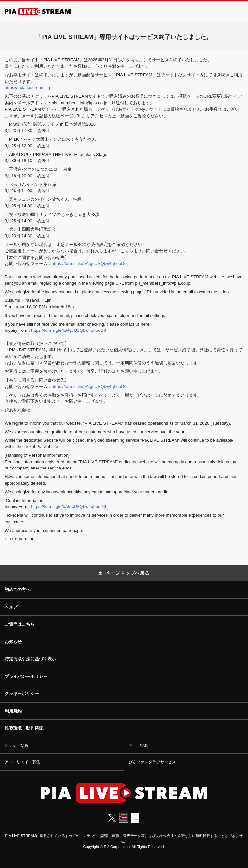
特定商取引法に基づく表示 (30, 659)
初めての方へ (17, 590)
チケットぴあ (16, 745)
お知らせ (13, 642)
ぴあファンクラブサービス (152, 762)
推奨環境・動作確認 (24, 728)
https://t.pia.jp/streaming (27, 88)
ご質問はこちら (20, 624)
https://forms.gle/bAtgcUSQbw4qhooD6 (89, 264)
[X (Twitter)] (112, 818)
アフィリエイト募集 (22, 762)
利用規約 (13, 711)
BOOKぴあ (138, 745)
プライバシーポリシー (26, 676)
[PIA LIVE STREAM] (38, 11)
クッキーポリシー (22, 694)
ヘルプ (11, 607)
